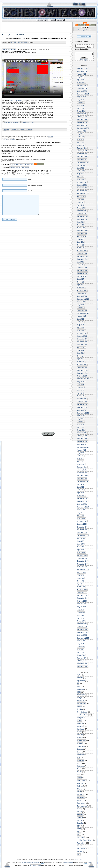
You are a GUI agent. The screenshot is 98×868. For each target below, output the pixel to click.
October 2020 (82, 219)
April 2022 (81, 177)
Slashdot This (15, 130)
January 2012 (82, 436)
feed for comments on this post (22, 165)
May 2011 (81, 459)
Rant (79, 809)
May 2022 (81, 174)
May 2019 (81, 245)
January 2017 (82, 293)
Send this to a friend (28, 122)
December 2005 (83, 630)
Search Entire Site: (82, 49)
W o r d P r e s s (36, 865)
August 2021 (82, 196)
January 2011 (82, 470)
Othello (80, 789)
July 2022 (81, 168)
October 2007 (82, 567)
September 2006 (83, 604)
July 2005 (81, 644)
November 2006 (83, 598)
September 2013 (83, 379)
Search (80, 820)
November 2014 (83, 342)
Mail (79, 758)
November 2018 (83, 259)
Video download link (9, 50)
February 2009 (82, 521)
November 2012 (83, 407)
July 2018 (81, 262)
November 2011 (83, 441)
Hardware (81, 729)
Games (80, 721)
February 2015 (82, 333)
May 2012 (81, 424)
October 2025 (82, 71)
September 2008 (83, 535)
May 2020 (81, 225)
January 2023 (82, 151)
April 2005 (81, 652)
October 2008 (82, 533)
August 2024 (82, 97)
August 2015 (82, 316)
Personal (13, 42)
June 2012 (81, 422)
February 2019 (82, 251)
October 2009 (82, 504)
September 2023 (83, 128)
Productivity (81, 803)
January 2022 (82, 185)
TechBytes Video (86, 840)
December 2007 (83, 561)
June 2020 (81, 222)
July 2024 (81, 100)
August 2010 (82, 484)
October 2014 (82, 345)
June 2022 (81, 171)
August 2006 (82, 607)
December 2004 (83, 664)
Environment (82, 703)
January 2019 (82, 254)
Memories (81, 761)
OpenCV (80, 783)
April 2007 (81, 584)
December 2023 (83, 120)
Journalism (81, 746)
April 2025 (81, 80)
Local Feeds (25, 168)
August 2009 (82, 510)
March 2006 (81, 621)
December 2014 (83, 339)
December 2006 (83, 595)
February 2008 (82, 555)
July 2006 (81, 610)
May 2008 (81, 547)
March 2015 (81, 330)
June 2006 (81, 612)
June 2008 (81, 544)
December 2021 (83, 188)
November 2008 (83, 530)
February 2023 (82, 148)
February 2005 (82, 658)
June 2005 (81, 647)
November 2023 (83, 122)
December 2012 (83, 404)
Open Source (82, 780)
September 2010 (83, 481)
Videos (80, 846)
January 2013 (82, 402)
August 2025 (82, 74)
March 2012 (81, 430)
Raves (79, 812)
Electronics (81, 701)
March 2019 (81, 248)
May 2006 (81, 615)
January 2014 (82, 367)
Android (80, 678)
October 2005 (82, 635)
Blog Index (89, 30)
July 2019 (81, 239)
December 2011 (83, 439)
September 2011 (83, 447)
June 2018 (81, 265)
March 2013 (81, 396)
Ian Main (24, 862)
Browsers (80, 689)
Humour (80, 735)
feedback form (77, 860)
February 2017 (82, 291)
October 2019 (82, 234)
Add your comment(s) (11, 122)
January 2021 (82, 214)
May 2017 (81, 282)
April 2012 (81, 427)
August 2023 (82, 131)
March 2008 (81, 553)
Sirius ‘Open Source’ (16, 101)
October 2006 (82, 601)
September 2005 (83, 638)
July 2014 (81, 350)
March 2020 (81, 228)
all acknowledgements (33, 862)
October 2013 (82, 376)
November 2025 (83, 68)
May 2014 (81, 356)
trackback (12, 140)
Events (80, 706)
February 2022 (82, 182)
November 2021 (83, 191)
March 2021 (81, 208)
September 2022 (83, 162)
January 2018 (82, 268)
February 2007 (82, 590)
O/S (79, 775)
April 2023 (81, 142)
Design (80, 698)
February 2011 (82, 467)
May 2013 (81, 390)
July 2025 (81, 77)
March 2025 (81, 83)
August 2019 (82, 236)
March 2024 (81, 111)
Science (80, 817)
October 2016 (82, 296)
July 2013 (81, 385)
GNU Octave (84, 715)
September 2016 (83, 299)
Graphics (80, 726)
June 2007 (81, 578)
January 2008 (82, 558)
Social (79, 829)
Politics (80, 800)
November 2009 (83, 501)
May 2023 (81, 140)
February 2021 (82, 211)
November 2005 (83, 632)
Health (80, 732)
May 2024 (81, 105)
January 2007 (82, 592)
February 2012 (82, 433)
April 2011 (81, 461)
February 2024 (82, 114)
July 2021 (81, 199)
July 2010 (81, 487)
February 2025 (82, 85)
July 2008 (81, 541)
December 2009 (83, 498)
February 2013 (82, 399)
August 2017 (82, 276)
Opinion (80, 786)
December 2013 (83, 370)
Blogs (79, 686)
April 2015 (81, 328)
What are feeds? (15, 168)
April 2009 (81, 516)
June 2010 (81, 490)
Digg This (6, 130)
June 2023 (81, 137)
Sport (79, 835)
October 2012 (82, 410)
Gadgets (80, 718)
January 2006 (82, 627)
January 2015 (82, 336)
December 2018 (83, 256)
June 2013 (81, 387)
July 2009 (81, 513)
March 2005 (81, 655)
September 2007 (83, 570)
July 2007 (81, 575)
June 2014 (81, 353)
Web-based (81, 849)
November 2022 (83, 157)
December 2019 (83, 231)
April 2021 (81, 205)
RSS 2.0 (37, 138)
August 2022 (82, 165)
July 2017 (81, 279)
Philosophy (81, 798)
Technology (81, 843)
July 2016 (81, 305)
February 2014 (82, 365)
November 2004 (83, 667)
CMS (79, 692)
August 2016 (82, 302)
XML (79, 854)
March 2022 (81, 179)
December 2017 (83, 271)
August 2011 (82, 450)
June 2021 (81, 202)
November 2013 (83, 373)
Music (79, 763)
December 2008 (83, 527)
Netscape (81, 766)
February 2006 (82, 624)
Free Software (82, 712)
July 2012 (81, 419)
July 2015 (81, 319)
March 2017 (81, 288)
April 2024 (81, 108)
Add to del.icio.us (27, 130)
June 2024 (81, 103)
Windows (80, 852)
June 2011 (81, 456)
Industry (80, 738)
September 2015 (83, 313)
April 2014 (81, 359)
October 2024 (82, 91)
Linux (79, 752)
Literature (81, 755)
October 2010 (82, 478)
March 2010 (81, 496)
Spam (79, 832)
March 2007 (81, 587)
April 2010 (81, 493)
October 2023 (82, 125)
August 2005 (82, 641)
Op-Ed (80, 777)
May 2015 (81, 325)
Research (81, 815)
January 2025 (82, 88)
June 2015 (81, 322)
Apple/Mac (81, 681)
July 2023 (81, 134)
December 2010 (83, 473)
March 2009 (81, 518)
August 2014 (82, 348)
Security (80, 823)
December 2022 (83, 154)
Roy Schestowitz (23, 42)
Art (78, 684)
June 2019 (81, 242)
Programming (82, 806)
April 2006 (81, 618)
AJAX (79, 675)
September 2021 (83, 194)
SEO (79, 826)
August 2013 (82, 382)
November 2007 (83, 564)
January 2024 (82, 117)
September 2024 (83, 94)
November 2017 (83, 273)
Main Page (81, 30)
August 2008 (82, 538)
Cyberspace (81, 695)
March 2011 (81, 464)
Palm (79, 792)
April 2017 (81, 285)
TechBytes (81, 837)
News (79, 769)
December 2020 (83, 216)
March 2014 (81, 362)
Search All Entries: (82, 42)
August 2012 (82, 416)
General (80, 723)
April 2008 (81, 550)
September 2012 (83, 413)
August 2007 (82, 573)
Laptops (80, 749)
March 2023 (81, 145)
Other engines (84, 60)
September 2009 (83, 507)
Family (80, 709)
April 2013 (81, 393)
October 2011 (82, 444)
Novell (79, 772)
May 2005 (81, 649)
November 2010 (83, 476)
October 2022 (82, 159)
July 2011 (81, 453)
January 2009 (82, 524)
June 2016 (81, 308)
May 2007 (81, 581)
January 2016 (82, 310)
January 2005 (82, 661)
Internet (80, 743)
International (82, 740)
